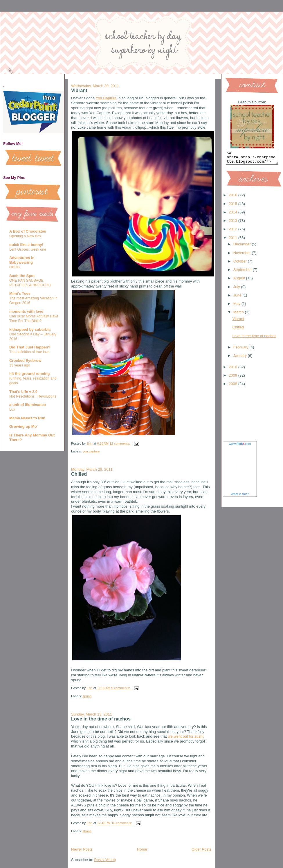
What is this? (240, 497)
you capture (91, 451)
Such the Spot (22, 276)
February (241, 350)
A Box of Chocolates (28, 231)
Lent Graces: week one (28, 249)
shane (87, 831)
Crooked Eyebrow (25, 361)
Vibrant (79, 90)
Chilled (79, 474)
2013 (234, 223)
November (243, 255)
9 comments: (121, 688)
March (239, 315)
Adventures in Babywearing (22, 260)
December (243, 247)
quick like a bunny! (26, 245)
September (243, 272)
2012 (234, 232)
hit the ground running (29, 374)
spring (87, 696)
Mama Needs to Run (27, 418)
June (238, 298)
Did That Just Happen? (30, 347)
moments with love (26, 311)
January (241, 358)
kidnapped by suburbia (30, 329)
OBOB (15, 267)
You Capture (106, 98)
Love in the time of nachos (101, 719)
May (237, 306)
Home (142, 849)
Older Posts (201, 849)
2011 (234, 240)
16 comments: (122, 823)
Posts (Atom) (105, 860)
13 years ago (20, 365)
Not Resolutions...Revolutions (33, 396)
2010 (234, 370)
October (241, 264)
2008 (234, 386)
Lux (12, 409)
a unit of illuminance (28, 405)
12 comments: (120, 443)
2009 (234, 378)
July (237, 289)
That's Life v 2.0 (23, 392)
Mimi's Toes (20, 293)
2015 (234, 206)
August (240, 281)
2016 (234, 198)
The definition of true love (29, 352)
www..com (240, 446)
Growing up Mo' (24, 426)
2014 (234, 215)
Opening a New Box (25, 236)
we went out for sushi (185, 736)
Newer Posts (82, 849)
